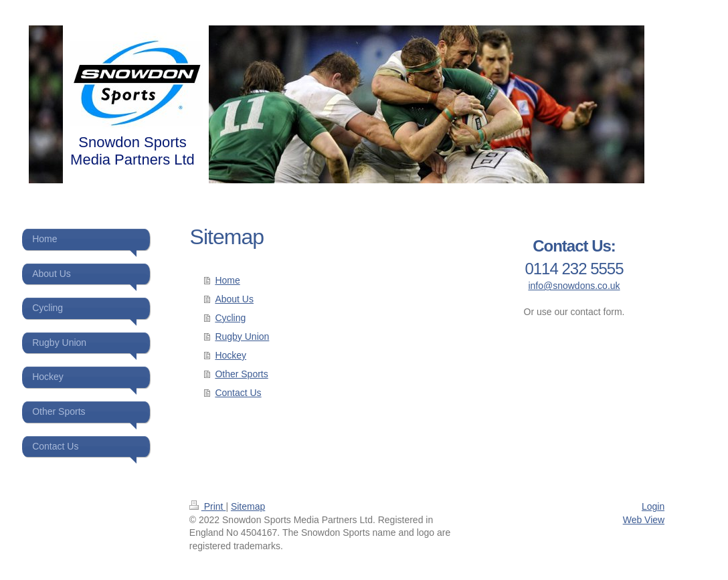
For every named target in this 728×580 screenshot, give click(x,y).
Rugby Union (242, 336)
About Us (234, 299)
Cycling (230, 318)
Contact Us (238, 393)
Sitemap (248, 506)
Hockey (231, 355)
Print (208, 506)
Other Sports (241, 374)
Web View (644, 520)
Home (227, 280)
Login (653, 506)
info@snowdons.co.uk (574, 286)
